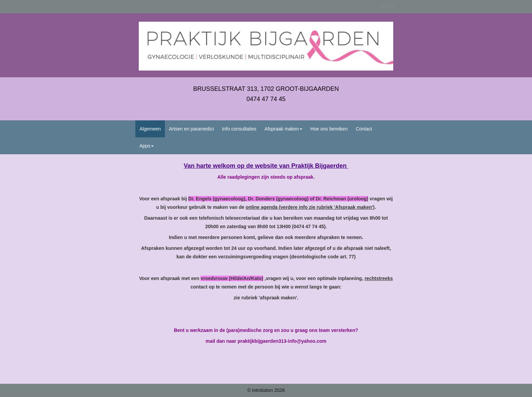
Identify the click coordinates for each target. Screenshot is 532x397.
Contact (364, 129)
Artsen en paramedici (191, 129)
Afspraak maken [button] (283, 129)
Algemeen (150, 129)
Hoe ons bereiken (329, 129)
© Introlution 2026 (266, 390)
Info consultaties (239, 129)
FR (391, 6)
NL (384, 6)
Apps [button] (147, 146)
